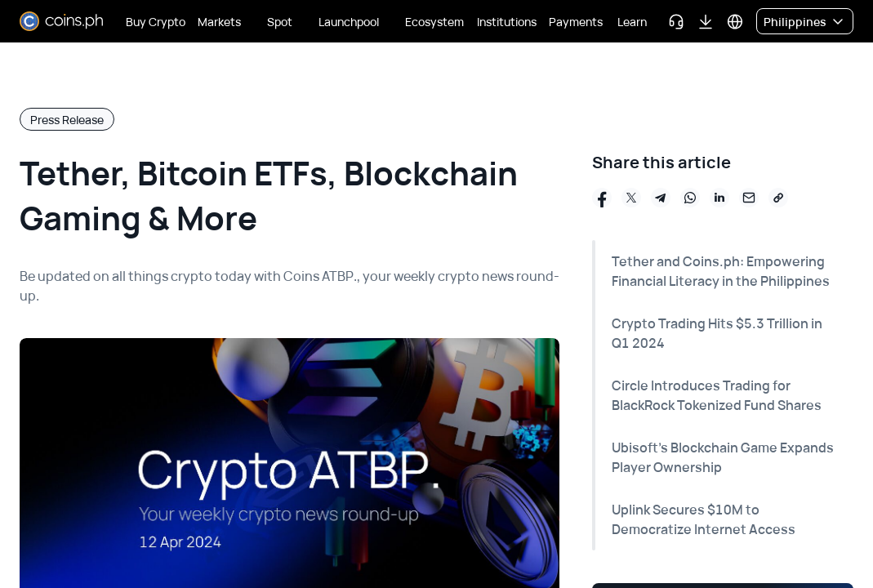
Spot (280, 22)
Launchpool (349, 22)
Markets (219, 22)
